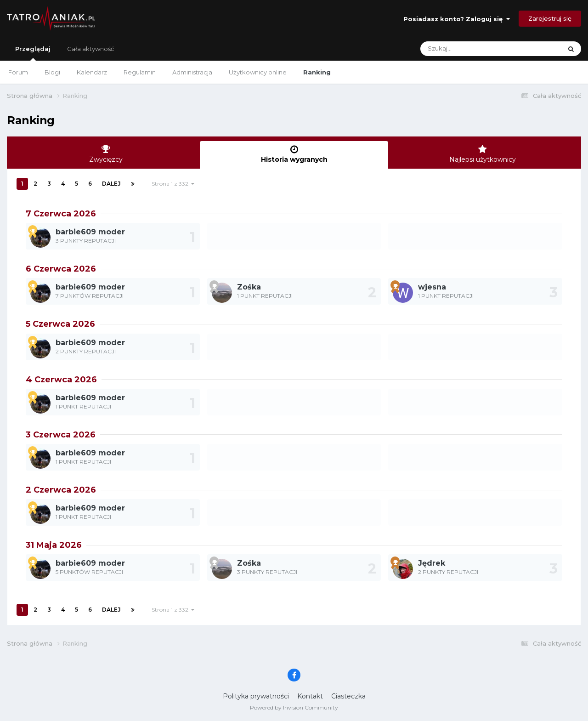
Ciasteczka (348, 696)
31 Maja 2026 (54, 545)
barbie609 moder (90, 232)
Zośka (249, 287)
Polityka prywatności (256, 696)
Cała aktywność (90, 49)
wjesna (432, 287)
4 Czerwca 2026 (61, 380)
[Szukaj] (469, 49)
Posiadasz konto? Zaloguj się (457, 19)
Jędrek (432, 563)
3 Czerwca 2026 (61, 435)
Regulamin (140, 72)
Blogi (52, 72)
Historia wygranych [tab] (294, 154)
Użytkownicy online (258, 72)
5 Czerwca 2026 (60, 324)
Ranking (317, 72)
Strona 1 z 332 (173, 184)
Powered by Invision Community (294, 707)
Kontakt (310, 696)
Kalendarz (92, 72)
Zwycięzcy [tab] (106, 154)
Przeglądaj (33, 53)
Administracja (192, 72)
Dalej (111, 184)
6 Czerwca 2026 (61, 269)
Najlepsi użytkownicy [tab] (482, 154)
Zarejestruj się (550, 18)
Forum (18, 72)
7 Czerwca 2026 (61, 214)
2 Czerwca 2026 (61, 490)
